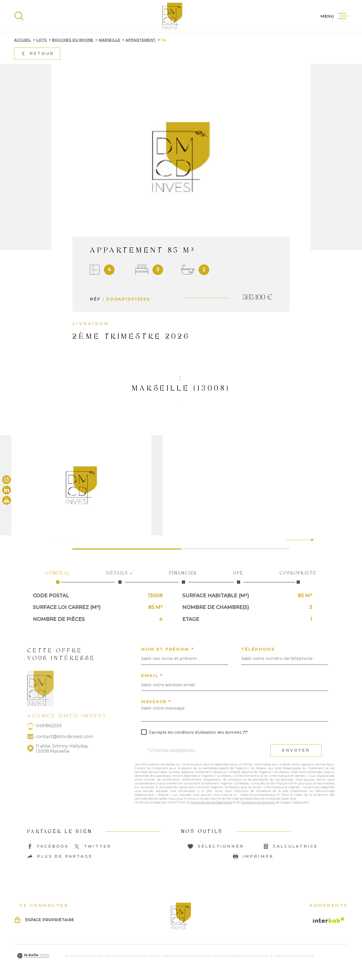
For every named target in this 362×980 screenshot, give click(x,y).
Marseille (110, 40)
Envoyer (296, 750)
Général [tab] (58, 577)
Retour (37, 53)
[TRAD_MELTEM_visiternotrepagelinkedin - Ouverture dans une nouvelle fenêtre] (7, 490)
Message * (156, 702)
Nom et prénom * (168, 649)
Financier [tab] (183, 577)
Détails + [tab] (120, 577)
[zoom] (181, 485)
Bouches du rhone (73, 40)
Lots (42, 40)
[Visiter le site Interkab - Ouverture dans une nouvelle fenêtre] (329, 920)
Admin (247, 956)
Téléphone (258, 649)
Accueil (23, 40)
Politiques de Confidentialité (212, 802)
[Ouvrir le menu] (334, 16)
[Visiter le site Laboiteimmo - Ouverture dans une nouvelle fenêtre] (33, 956)
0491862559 (49, 726)
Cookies (308, 956)
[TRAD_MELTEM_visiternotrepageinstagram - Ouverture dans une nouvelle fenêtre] (7, 480)
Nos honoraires (174, 956)
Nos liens (263, 956)
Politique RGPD (286, 956)
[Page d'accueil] (172, 16)
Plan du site (199, 956)
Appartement (141, 40)
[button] (310, 540)
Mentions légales (225, 956)
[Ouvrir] (19, 16)
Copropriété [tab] (298, 577)
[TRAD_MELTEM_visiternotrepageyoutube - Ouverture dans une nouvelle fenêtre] (7, 500)
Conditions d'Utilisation (258, 802)
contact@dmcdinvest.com (64, 737)
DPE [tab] (239, 577)
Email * (152, 676)
